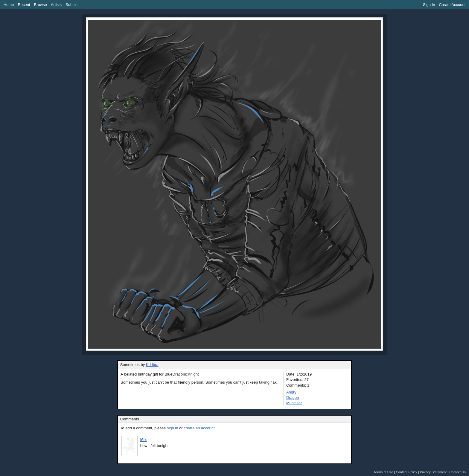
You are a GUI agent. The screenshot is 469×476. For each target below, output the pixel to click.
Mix (144, 440)
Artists (56, 5)
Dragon (293, 398)
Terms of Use (383, 472)
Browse (41, 5)
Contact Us (457, 472)
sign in (173, 428)
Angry (291, 392)
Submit (71, 5)
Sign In (429, 5)
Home (9, 5)
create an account (199, 428)
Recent (24, 5)
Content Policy (406, 472)
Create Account (452, 5)
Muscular (294, 403)
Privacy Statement (433, 472)
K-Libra (152, 365)
